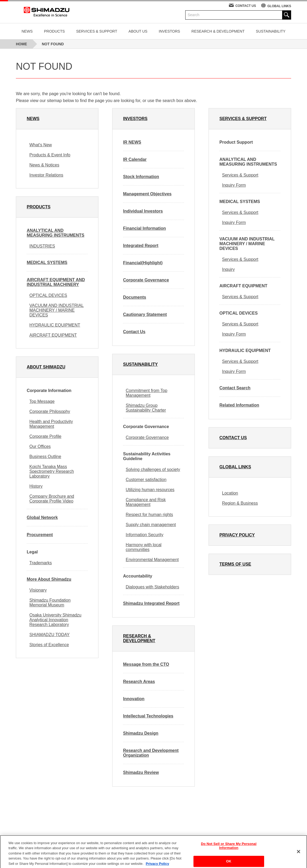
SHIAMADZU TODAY (49, 635)
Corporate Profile (45, 436)
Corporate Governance (146, 280)
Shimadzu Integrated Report (151, 603)
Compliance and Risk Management (146, 502)
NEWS (27, 31)
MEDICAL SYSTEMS (47, 263)
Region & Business (240, 503)
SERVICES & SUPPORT (97, 31)
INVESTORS (170, 31)
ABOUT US (138, 31)
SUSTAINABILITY (271, 31)
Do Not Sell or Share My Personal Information (229, 850)
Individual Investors (143, 211)
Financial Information (145, 228)
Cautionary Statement (145, 314)
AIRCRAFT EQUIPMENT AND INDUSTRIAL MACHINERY (56, 282)
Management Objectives (147, 194)
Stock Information (141, 177)
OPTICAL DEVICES (48, 295)
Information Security (145, 535)
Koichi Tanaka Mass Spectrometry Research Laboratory (52, 471)
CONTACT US (246, 6)
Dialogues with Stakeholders (152, 587)
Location (230, 493)
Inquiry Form (234, 185)
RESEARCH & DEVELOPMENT (218, 31)
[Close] (299, 855)
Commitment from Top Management (146, 393)
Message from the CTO (146, 664)
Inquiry (228, 269)
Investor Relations (46, 175)
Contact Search (235, 388)
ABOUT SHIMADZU (46, 367)
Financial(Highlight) (143, 263)
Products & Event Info (50, 155)
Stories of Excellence (49, 645)
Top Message (42, 401)
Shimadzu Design (141, 733)
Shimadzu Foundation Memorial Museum (50, 603)
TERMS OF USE (235, 564)
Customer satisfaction (146, 480)
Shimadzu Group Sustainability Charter (146, 408)
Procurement (40, 535)
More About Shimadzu (49, 579)
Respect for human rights (149, 515)
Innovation (134, 699)
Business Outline (45, 457)
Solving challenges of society (153, 470)
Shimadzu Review (141, 772)
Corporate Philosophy (50, 411)
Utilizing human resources (150, 490)
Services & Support (240, 175)
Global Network (42, 517)
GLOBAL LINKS (279, 6)
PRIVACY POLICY (237, 535)
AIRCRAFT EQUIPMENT (53, 335)
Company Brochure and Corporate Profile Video (52, 499)
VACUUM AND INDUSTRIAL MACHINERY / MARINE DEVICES (57, 310)
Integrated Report (141, 246)
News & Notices (44, 165)
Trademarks (41, 563)
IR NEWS (132, 142)
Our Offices (40, 446)
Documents (135, 297)
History (36, 486)
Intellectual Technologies (148, 716)
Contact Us (134, 332)
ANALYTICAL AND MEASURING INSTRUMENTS (56, 233)
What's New (41, 145)
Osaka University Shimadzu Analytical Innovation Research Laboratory (55, 620)
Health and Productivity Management (51, 424)
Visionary (38, 590)
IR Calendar (135, 159)
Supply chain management (151, 525)
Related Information (239, 405)
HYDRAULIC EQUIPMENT (55, 325)
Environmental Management (152, 560)
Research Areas (139, 682)
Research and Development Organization (151, 753)
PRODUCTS (54, 31)
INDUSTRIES (42, 246)
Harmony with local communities (144, 547)
